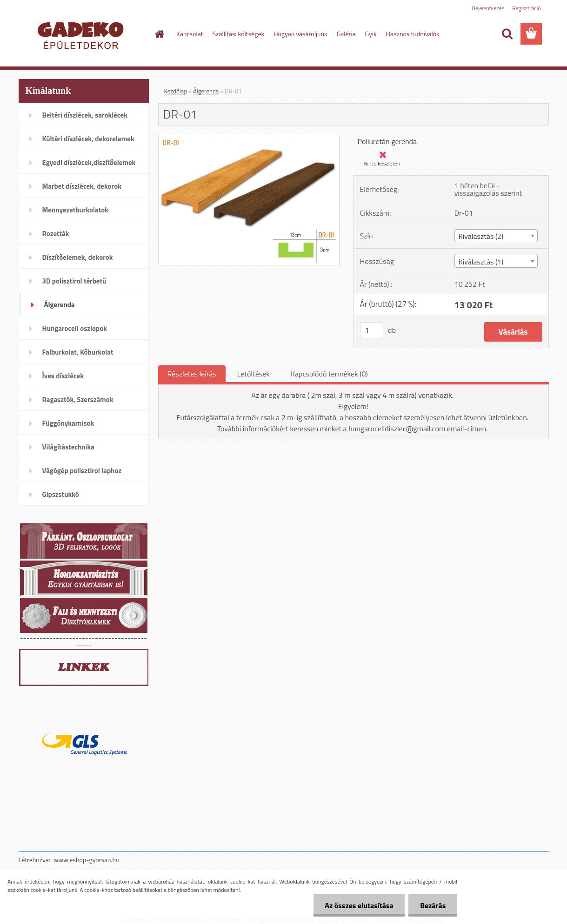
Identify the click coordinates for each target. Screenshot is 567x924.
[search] (507, 34)
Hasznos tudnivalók (413, 34)
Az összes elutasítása (359, 905)
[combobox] (496, 236)
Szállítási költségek (239, 34)
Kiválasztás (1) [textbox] (481, 262)
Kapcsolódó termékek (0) (329, 374)
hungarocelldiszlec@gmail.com (397, 429)
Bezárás (433, 905)
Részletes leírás (192, 374)
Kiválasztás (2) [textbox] (481, 236)
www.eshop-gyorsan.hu (87, 860)
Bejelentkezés (488, 8)
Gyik (371, 34)
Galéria (346, 34)
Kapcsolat (190, 34)
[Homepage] (159, 34)
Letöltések (253, 374)
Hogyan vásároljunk (300, 34)
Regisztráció (526, 8)
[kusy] (372, 330)
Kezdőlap (176, 91)
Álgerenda (206, 91)
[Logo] (83, 34)
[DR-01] (249, 139)
